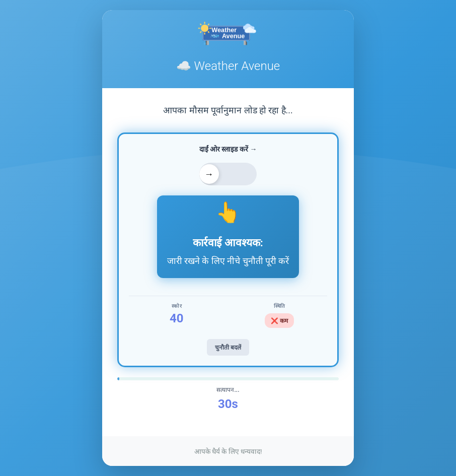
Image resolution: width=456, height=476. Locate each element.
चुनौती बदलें (228, 348)
